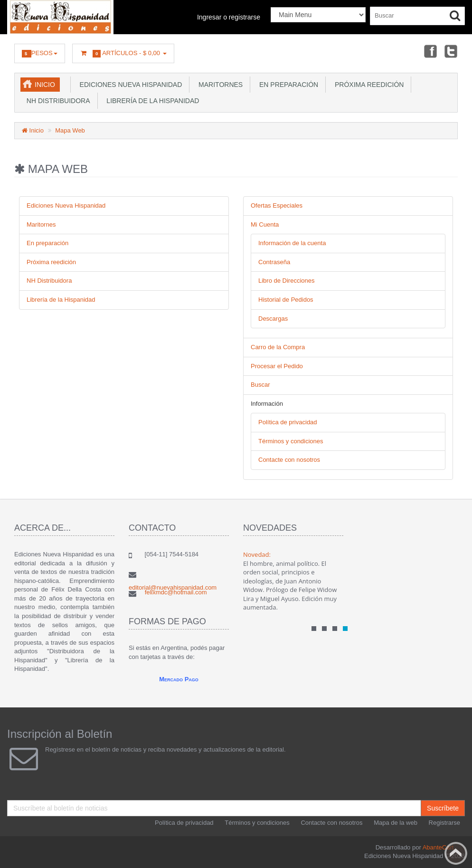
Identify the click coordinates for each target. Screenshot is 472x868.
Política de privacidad (288, 422)
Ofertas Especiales (277, 205)
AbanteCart (438, 847)
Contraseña (274, 262)
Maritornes (219, 85)
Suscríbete (443, 808)
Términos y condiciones (291, 441)
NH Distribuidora (57, 101)
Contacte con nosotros (289, 460)
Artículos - (123, 53)
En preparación (287, 85)
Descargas (273, 319)
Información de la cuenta (292, 243)
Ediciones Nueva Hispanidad (129, 85)
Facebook (430, 51)
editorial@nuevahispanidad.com (173, 587)
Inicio (45, 85)
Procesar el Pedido (277, 366)
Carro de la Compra (278, 347)
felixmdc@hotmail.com (176, 592)
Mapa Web (70, 130)
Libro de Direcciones (287, 281)
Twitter (451, 51)
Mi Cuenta (265, 224)
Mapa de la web (396, 823)
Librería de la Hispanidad (151, 101)
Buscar (260, 385)
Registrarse (444, 823)
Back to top (456, 853)
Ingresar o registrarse (229, 17)
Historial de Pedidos (286, 300)
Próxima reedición (367, 85)
